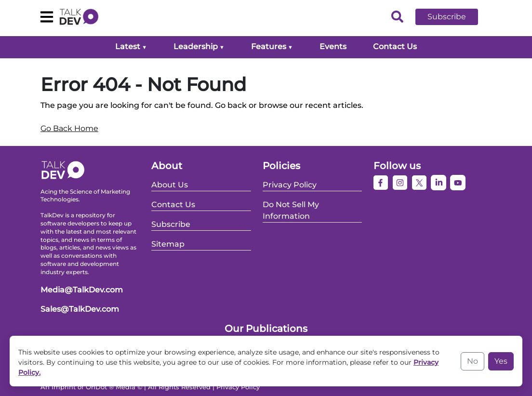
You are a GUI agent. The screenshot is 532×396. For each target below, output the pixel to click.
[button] (454, 17)
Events (333, 46)
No (472, 361)
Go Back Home (69, 128)
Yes (501, 361)
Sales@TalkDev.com (80, 309)
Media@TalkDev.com (82, 290)
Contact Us (395, 46)
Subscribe (447, 17)
